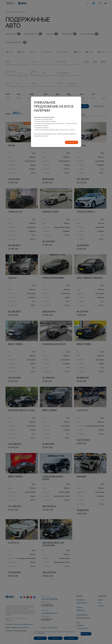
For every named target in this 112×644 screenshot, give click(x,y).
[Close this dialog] (79, 100)
